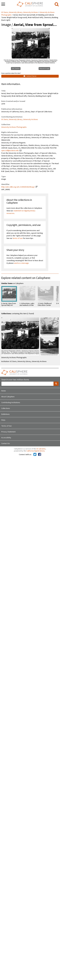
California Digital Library (36, 451)
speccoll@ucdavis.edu (10, 151)
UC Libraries (41, 449)
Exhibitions (5, 414)
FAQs (3, 420)
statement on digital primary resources (21, 212)
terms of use (18, 238)
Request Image (44, 68)
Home (4, 391)
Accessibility (6, 438)
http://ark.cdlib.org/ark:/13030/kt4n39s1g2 (18, 187)
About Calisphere (8, 397)
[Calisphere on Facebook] (40, 455)
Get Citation (16, 68)
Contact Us (6, 444)
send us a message (21, 263)
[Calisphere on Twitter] (35, 455)
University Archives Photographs (14, 127)
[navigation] (3, 4)
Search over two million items (15, 380)
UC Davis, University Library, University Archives (20, 12)
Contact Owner (30, 76)
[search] (57, 4)
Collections (6, 408)
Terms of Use (6, 426)
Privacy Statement (8, 432)
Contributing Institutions (11, 403)
